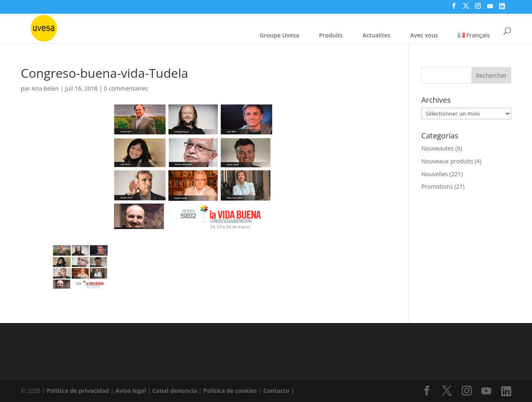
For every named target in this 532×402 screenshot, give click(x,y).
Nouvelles (435, 174)
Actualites (376, 35)
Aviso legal (131, 391)
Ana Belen (45, 88)
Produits (331, 35)
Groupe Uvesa (280, 35)
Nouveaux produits (447, 161)
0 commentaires (126, 88)
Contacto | (279, 391)
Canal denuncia (175, 391)
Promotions (437, 186)
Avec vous (424, 35)
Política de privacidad (79, 391)
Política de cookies (231, 391)
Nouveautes (438, 148)
